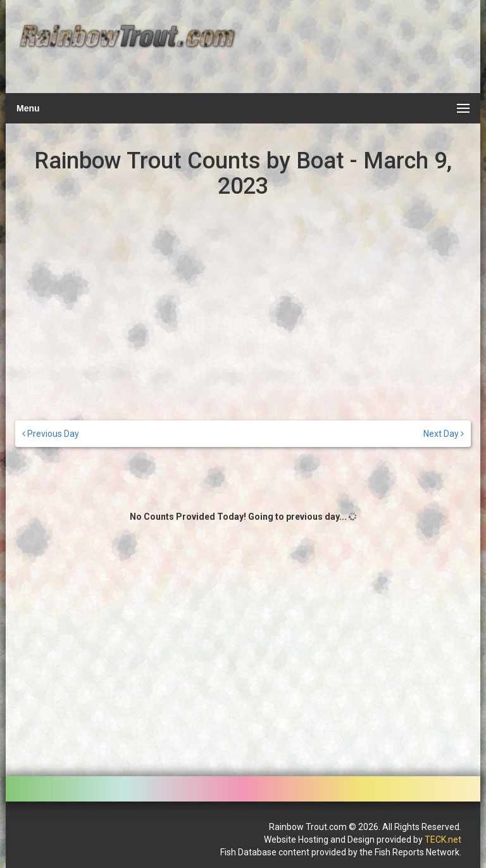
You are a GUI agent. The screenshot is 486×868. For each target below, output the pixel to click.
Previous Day (51, 434)
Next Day (444, 434)
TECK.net (443, 840)
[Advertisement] (355, 54)
